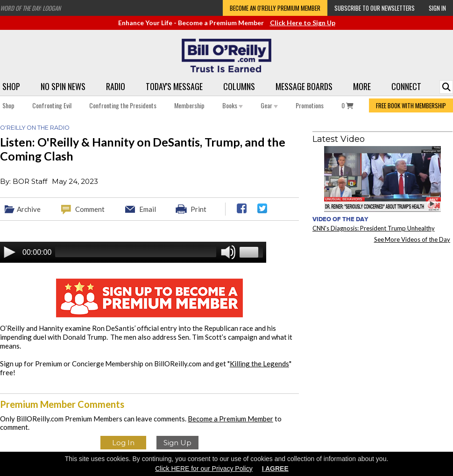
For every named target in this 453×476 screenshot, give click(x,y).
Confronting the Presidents (123, 105)
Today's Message (174, 86)
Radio (116, 86)
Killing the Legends (259, 364)
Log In (123, 443)
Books (233, 105)
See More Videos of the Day (412, 239)
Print (198, 209)
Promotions (310, 105)
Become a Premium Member (230, 419)
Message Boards (304, 86)
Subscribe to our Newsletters (375, 8)
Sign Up (177, 443)
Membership (189, 105)
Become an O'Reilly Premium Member (275, 8)
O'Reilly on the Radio (35, 128)
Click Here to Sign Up (303, 23)
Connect (406, 86)
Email (148, 209)
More (362, 86)
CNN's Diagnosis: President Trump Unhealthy (374, 228)
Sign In (437, 8)
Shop (11, 86)
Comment (90, 209)
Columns (239, 86)
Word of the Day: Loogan (30, 8)
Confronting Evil (52, 105)
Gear (269, 105)
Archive (29, 209)
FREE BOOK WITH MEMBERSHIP (411, 105)
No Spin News (63, 86)
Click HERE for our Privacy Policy (204, 469)
